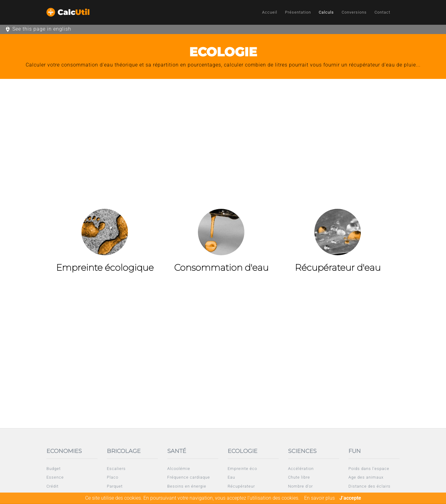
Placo (113, 477)
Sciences (302, 451)
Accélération (301, 469)
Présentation (298, 12)
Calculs (326, 12)
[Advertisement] (223, 128)
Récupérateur (241, 486)
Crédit (52, 486)
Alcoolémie (179, 469)
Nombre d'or (300, 486)
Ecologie (243, 451)
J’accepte (350, 498)
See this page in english (42, 29)
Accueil (270, 12)
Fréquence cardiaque (189, 477)
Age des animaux (366, 477)
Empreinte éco (242, 469)
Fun (355, 451)
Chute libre (299, 477)
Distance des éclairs (369, 486)
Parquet (115, 486)
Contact (382, 12)
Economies (64, 451)
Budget (54, 469)
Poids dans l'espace (369, 469)
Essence (55, 477)
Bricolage (124, 451)
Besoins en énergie (187, 486)
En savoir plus (319, 498)
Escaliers (116, 469)
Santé (177, 451)
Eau (231, 477)
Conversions (354, 12)
